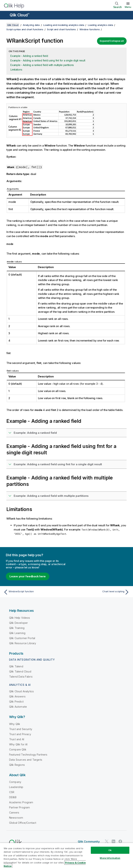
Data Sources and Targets (26, 760)
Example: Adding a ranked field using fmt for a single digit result (58, 464)
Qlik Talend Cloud (20, 671)
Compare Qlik (18, 749)
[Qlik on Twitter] (107, 841)
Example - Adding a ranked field (29, 56)
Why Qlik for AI (18, 744)
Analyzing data (31, 25)
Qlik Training (17, 628)
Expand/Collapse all (112, 41)
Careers (14, 813)
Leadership (16, 787)
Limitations (16, 70)
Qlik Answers (17, 696)
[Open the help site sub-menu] (5, 15)
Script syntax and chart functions (25, 29)
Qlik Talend (16, 666)
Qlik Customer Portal (22, 638)
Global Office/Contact (23, 823)
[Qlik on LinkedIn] (113, 841)
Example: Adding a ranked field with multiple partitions (51, 496)
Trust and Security (21, 729)
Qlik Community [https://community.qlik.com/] (89, 841)
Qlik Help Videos (20, 618)
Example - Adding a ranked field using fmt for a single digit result (48, 60)
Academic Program (21, 802)
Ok (110, 850)
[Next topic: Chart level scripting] (99, 592)
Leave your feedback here (28, 576)
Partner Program (19, 807)
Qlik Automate (18, 707)
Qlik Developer (18, 623)
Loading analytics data (100, 25)
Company (15, 782)
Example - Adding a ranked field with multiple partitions (42, 65)
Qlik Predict (16, 702)
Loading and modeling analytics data (64, 25)
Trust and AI (17, 739)
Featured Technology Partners (28, 755)
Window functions (90, 29)
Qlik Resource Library (23, 643)
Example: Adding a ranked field (35, 433)
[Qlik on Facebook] (120, 841)
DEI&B (13, 797)
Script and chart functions (61, 29)
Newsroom (16, 818)
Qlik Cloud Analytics (21, 691)
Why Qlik (15, 724)
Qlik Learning (17, 633)
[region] (66, 855)
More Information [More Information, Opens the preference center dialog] (110, 858)
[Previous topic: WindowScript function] (34, 592)
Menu (128, 7)
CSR (12, 792)
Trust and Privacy (20, 734)
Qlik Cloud (20, 15)
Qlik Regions (17, 765)
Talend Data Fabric (21, 677)
